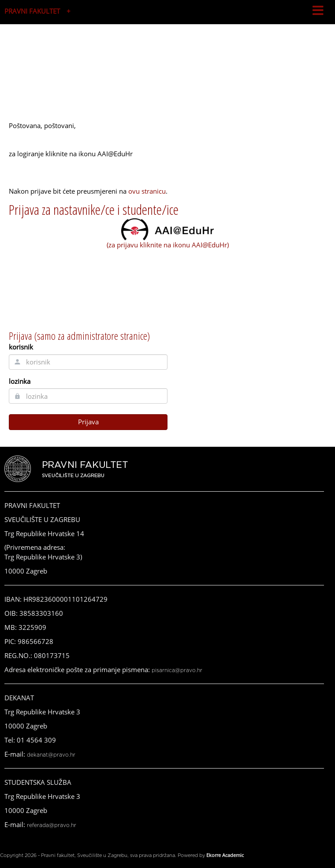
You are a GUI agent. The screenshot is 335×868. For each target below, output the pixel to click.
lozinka (20, 381)
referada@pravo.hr (52, 825)
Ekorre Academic (225, 855)
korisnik (21, 347)
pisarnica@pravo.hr (177, 670)
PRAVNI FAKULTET (32, 11)
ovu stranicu (147, 191)
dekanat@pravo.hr (51, 755)
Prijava (88, 422)
